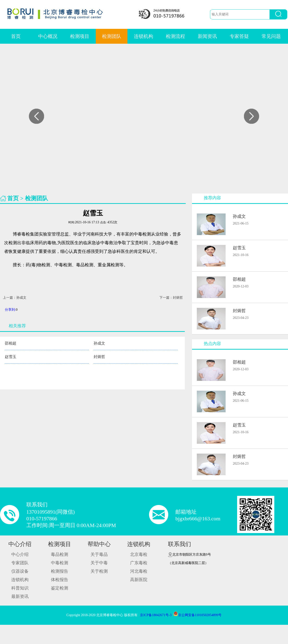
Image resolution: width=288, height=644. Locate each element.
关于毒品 (99, 554)
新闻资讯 (207, 36)
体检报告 (60, 580)
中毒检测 (60, 563)
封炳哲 (99, 357)
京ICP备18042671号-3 (156, 615)
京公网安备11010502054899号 (197, 615)
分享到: (10, 310)
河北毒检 (139, 571)
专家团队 (20, 563)
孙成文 (99, 343)
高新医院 (139, 580)
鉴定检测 (60, 588)
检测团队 (112, 36)
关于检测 (99, 571)
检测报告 (60, 571)
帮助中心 (99, 544)
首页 (16, 36)
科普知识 (20, 588)
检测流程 (175, 36)
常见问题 (271, 36)
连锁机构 (144, 36)
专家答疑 (239, 36)
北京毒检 (139, 554)
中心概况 (48, 36)
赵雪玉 (11, 357)
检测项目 (80, 36)
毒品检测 (60, 554)
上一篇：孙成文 (15, 298)
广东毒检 (139, 563)
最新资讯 (20, 596)
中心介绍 (20, 544)
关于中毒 (99, 563)
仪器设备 (20, 571)
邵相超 (11, 343)
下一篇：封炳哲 (171, 298)
